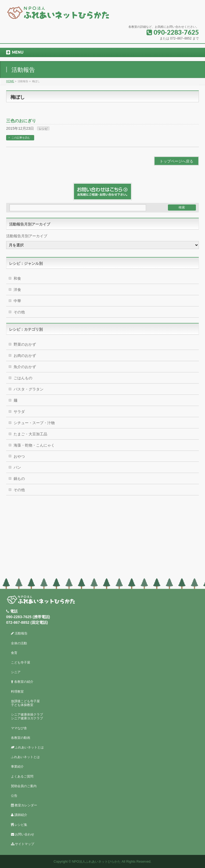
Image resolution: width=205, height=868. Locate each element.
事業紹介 (17, 767)
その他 (19, 312)
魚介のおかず (25, 367)
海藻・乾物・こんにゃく (34, 445)
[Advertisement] (102, 538)
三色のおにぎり (21, 121)
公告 (14, 796)
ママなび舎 (19, 728)
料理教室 (17, 692)
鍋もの (19, 479)
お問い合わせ (23, 834)
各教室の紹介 (22, 682)
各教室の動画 (21, 738)
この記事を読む (21, 138)
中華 (17, 301)
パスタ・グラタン (29, 389)
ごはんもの (23, 378)
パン (17, 467)
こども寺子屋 (21, 662)
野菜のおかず (25, 344)
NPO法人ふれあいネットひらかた (96, 862)
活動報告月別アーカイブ (27, 236)
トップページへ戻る (176, 161)
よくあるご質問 (22, 776)
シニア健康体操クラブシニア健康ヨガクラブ (27, 716)
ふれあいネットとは (27, 747)
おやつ (19, 456)
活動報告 (19, 633)
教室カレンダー (24, 805)
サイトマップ (23, 844)
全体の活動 (19, 643)
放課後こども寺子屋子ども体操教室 (25, 703)
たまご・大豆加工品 (30, 434)
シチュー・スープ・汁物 (34, 423)
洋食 (17, 290)
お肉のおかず (25, 356)
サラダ (19, 412)
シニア (16, 672)
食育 (14, 653)
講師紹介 (19, 815)
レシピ (43, 129)
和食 (17, 278)
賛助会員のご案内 (24, 786)
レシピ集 (19, 825)
